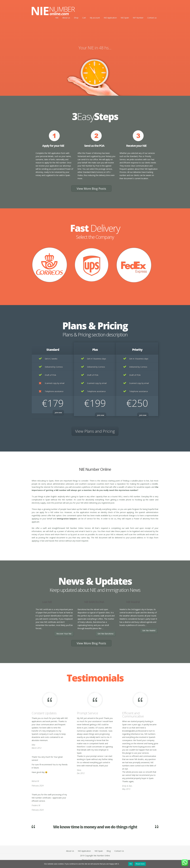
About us (66, 18)
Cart (84, 18)
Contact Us (119, 851)
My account (95, 18)
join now (58, 413)
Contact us (152, 18)
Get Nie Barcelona (105, 634)
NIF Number (138, 18)
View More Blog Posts (91, 188)
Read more (140, 864)
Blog (109, 851)
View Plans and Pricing (95, 431)
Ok (131, 864)
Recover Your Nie (64, 634)
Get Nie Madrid (149, 630)
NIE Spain (125, 18)
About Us (70, 851)
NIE (57, 18)
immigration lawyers (67, 519)
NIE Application (110, 18)
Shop (76, 18)
